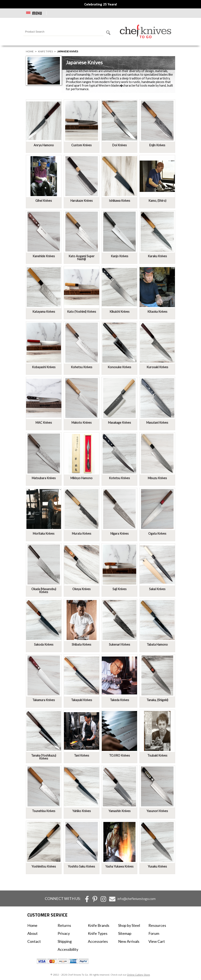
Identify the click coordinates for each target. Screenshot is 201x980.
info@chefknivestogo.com (137, 899)
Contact (34, 941)
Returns (64, 925)
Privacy (64, 933)
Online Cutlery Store (138, 975)
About (32, 933)
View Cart (157, 941)
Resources (157, 925)
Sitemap (125, 933)
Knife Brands (99, 925)
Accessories (98, 941)
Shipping (65, 941)
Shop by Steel (129, 925)
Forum (154, 933)
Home (30, 51)
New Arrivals (129, 941)
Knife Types (45, 51)
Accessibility (68, 949)
